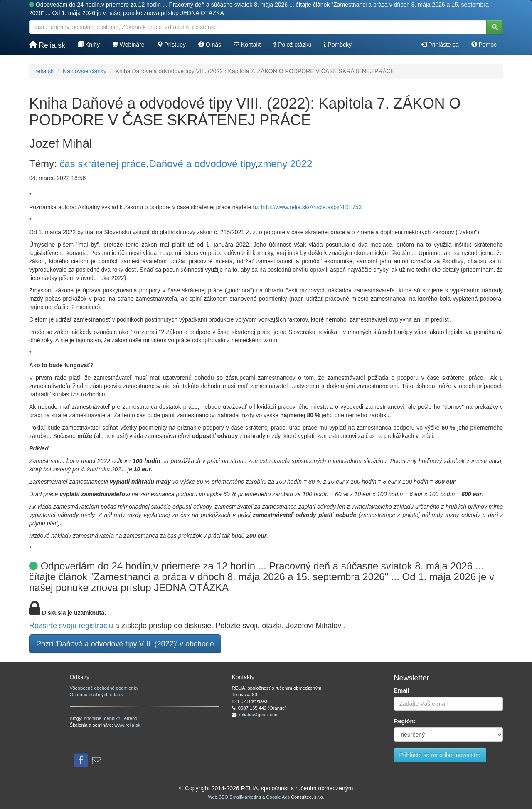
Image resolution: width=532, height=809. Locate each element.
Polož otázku (292, 45)
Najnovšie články (85, 71)
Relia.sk (47, 45)
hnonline (93, 718)
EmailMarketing (245, 797)
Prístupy (171, 45)
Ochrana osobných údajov (97, 695)
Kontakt (247, 45)
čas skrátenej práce (103, 164)
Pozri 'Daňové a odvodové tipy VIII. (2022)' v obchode (125, 644)
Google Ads (278, 797)
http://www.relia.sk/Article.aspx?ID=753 (311, 207)
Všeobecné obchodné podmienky (104, 688)
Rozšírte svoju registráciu (71, 626)
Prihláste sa (440, 45)
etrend (131, 718)
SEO (223, 797)
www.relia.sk (127, 725)
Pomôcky (337, 45)
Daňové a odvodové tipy (202, 164)
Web (212, 797)
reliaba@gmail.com (259, 715)
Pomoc (484, 45)
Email (402, 690)
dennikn (113, 718)
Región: (405, 721)
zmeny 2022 (285, 164)
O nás (210, 45)
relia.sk (44, 71)
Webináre (128, 45)
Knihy (89, 45)
